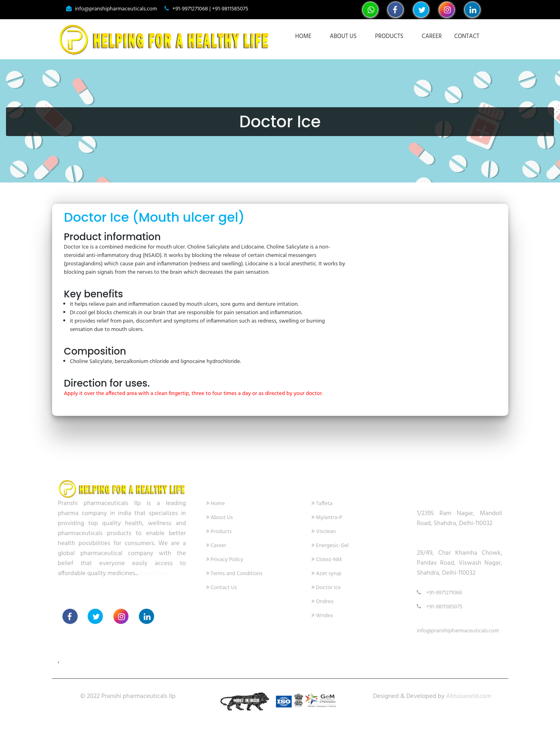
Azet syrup (326, 574)
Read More (154, 574)
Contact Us (222, 588)
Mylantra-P (327, 518)
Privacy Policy (225, 560)
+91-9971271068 (439, 593)
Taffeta (322, 504)
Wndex (322, 616)
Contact (467, 36)
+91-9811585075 (440, 607)
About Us (343, 36)
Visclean (324, 532)
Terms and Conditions (234, 574)
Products (389, 36)
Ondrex (322, 602)
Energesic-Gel (330, 546)
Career (432, 36)
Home (303, 36)
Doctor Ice (326, 588)
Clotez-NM (327, 560)
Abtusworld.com (469, 696)
